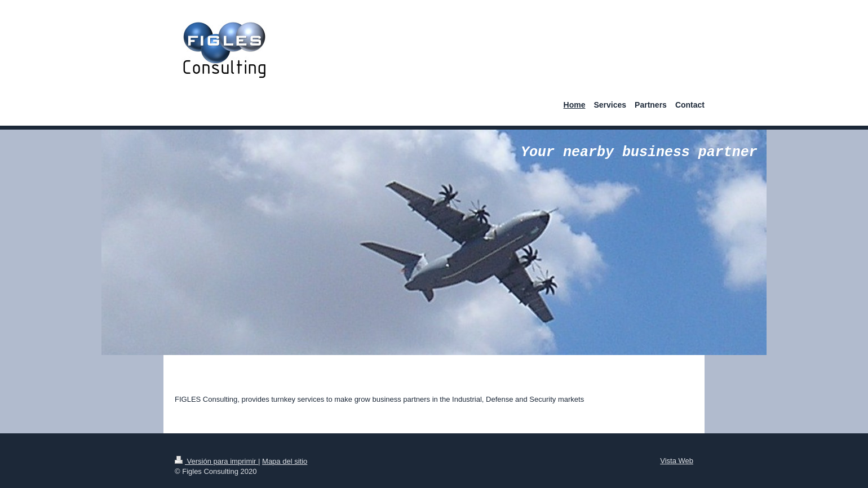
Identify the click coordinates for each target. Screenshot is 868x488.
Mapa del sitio (285, 461)
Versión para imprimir (216, 461)
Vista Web (677, 461)
